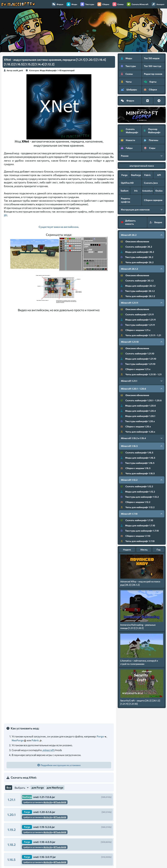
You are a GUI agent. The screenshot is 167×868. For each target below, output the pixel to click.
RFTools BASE (60, 802)
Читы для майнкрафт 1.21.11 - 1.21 (141, 335)
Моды (72, 4)
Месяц (144, 550)
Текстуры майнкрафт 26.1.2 (138, 291)
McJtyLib (48, 802)
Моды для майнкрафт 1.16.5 (138, 458)
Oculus (159, 191)
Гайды (127, 148)
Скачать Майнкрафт (130, 131)
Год (158, 550)
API (159, 175)
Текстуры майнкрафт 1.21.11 (138, 325)
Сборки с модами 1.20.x (136, 426)
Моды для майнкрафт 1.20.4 (138, 411)
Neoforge (27, 797)
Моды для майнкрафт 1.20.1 (138, 416)
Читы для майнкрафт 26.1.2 (138, 296)
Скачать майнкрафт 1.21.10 (137, 353)
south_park (18, 70)
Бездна (156, 222)
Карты (150, 82)
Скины (118, 4)
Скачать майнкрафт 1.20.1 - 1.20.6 (141, 400)
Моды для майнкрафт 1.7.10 (138, 525)
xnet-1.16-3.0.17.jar (45, 857)
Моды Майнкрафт (48, 70)
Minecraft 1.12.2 (142, 480)
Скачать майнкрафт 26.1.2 (137, 281)
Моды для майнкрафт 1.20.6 (138, 406)
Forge (100, 736)
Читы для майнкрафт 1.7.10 (138, 541)
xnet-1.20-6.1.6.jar (44, 812)
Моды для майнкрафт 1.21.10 (138, 359)
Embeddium (148, 191)
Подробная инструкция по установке (61, 765)
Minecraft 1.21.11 (142, 303)
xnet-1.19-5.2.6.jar (44, 827)
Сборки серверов (153, 200)
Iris (136, 191)
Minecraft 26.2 (142, 235)
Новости (128, 140)
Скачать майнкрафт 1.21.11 (137, 314)
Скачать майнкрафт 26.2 (136, 247)
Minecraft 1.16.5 (142, 446)
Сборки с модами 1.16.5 (136, 468)
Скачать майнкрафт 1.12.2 (137, 486)
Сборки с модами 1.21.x (136, 330)
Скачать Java (151, 183)
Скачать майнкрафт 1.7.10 (137, 520)
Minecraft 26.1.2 (142, 269)
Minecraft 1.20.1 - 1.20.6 (142, 389)
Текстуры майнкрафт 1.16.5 (137, 463)
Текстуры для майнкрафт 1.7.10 (140, 531)
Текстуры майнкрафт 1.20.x (138, 421)
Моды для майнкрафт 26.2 (137, 252)
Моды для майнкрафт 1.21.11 (138, 320)
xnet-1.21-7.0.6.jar (44, 797)
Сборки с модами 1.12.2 (135, 502)
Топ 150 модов (152, 58)
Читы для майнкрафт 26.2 (137, 262)
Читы (126, 82)
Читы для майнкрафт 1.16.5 (138, 473)
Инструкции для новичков (142, 210)
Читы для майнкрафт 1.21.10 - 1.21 (141, 374)
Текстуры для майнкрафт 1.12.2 (140, 497)
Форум (58, 4)
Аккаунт (158, 4)
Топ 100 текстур (153, 66)
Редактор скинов (153, 74)
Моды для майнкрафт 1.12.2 (138, 492)
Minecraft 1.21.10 (142, 342)
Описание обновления (135, 241)
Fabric (35, 740)
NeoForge (18, 740)
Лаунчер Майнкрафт (152, 131)
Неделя (127, 550)
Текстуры (87, 4)
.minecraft (48, 750)
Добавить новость (128, 222)
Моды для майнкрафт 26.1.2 (138, 286)
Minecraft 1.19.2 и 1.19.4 (142, 438)
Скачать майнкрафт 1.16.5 (137, 452)
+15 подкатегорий (66, 70)
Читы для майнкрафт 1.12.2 (138, 507)
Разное (142, 156)
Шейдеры (129, 89)
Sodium (124, 191)
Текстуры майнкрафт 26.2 (137, 257)
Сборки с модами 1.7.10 (135, 536)
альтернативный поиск (142, 166)
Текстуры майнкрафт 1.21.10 (138, 364)
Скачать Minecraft (138, 4)
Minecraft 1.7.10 (142, 514)
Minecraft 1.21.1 (142, 381)
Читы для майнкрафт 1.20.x (138, 432)
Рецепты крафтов (126, 200)
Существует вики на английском (59, 227)
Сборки (103, 4)
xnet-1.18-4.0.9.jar (44, 842)
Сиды (150, 148)
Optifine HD (127, 183)
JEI (6, 215)
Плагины (151, 140)
